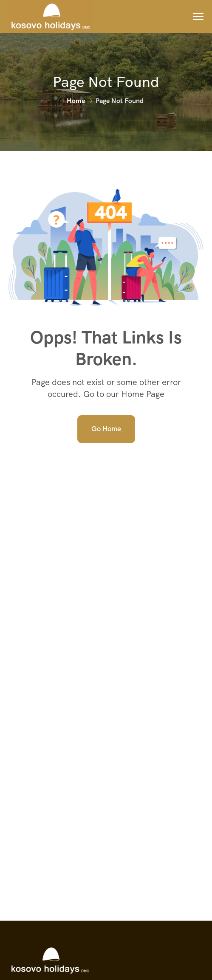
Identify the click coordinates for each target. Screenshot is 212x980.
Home (76, 101)
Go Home (106, 429)
